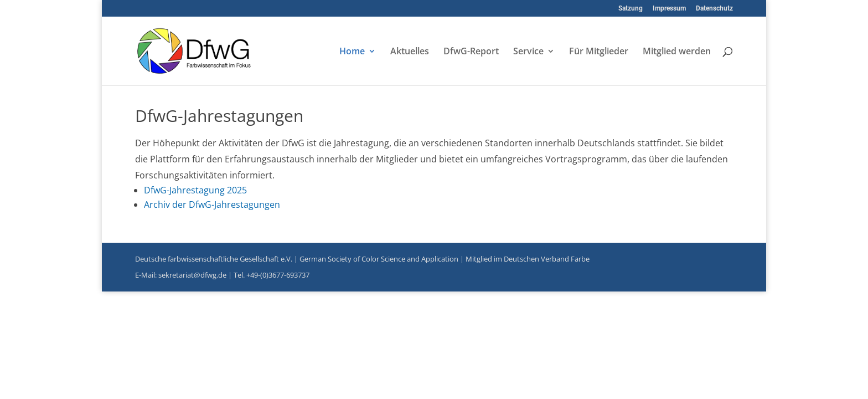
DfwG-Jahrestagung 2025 (195, 190)
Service (528, 52)
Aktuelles (410, 52)
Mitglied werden (677, 52)
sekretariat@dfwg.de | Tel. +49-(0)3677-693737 (234, 275)
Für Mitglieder (599, 52)
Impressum (669, 9)
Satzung (631, 9)
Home (352, 52)
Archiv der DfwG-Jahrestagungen (212, 204)
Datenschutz (714, 9)
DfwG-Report (471, 52)
